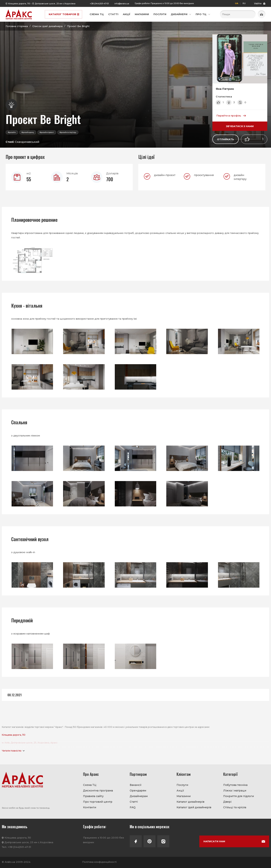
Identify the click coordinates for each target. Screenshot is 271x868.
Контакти (90, 807)
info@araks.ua (122, 4)
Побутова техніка (235, 785)
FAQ (133, 807)
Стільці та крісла (235, 807)
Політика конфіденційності (99, 862)
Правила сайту (93, 796)
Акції (127, 14)
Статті (113, 14)
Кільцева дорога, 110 (19, 4)
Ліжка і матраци (235, 791)
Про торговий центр (98, 802)
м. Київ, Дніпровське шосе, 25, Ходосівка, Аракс (30, 743)
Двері (227, 802)
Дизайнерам (139, 796)
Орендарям (138, 791)
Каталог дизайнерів (190, 802)
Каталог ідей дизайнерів (194, 807)
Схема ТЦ (97, 14)
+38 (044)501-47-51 (99, 4)
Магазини (142, 14)
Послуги (160, 14)
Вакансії (136, 785)
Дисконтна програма (98, 791)
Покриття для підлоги (239, 796)
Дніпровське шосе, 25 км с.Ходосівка (55, 4)
